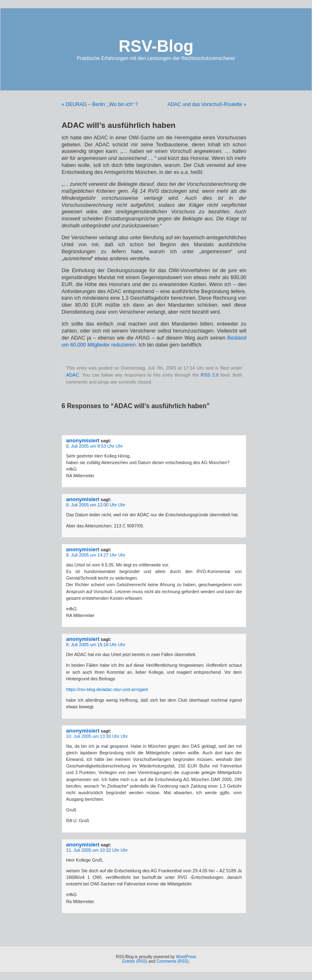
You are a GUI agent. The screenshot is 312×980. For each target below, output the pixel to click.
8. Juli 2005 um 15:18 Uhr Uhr (96, 645)
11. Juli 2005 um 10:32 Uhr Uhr (97, 850)
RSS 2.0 (210, 375)
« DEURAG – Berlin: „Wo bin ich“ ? (100, 104)
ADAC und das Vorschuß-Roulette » (207, 104)
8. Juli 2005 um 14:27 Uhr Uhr (96, 555)
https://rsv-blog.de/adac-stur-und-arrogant (107, 689)
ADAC (72, 375)
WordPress (186, 957)
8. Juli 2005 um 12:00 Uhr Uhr (96, 505)
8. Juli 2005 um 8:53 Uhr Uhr (94, 446)
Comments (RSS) (172, 961)
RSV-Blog (156, 46)
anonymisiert (83, 440)
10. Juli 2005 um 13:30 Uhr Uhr (97, 736)
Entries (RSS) (135, 961)
